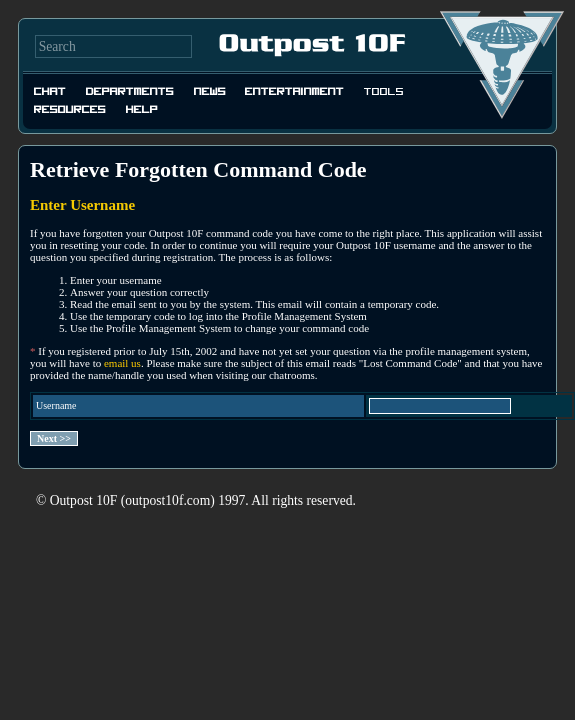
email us (122, 363)
